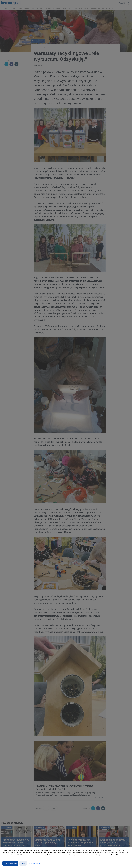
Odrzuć (23, 863)
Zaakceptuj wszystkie (10, 863)
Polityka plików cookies (36, 863)
